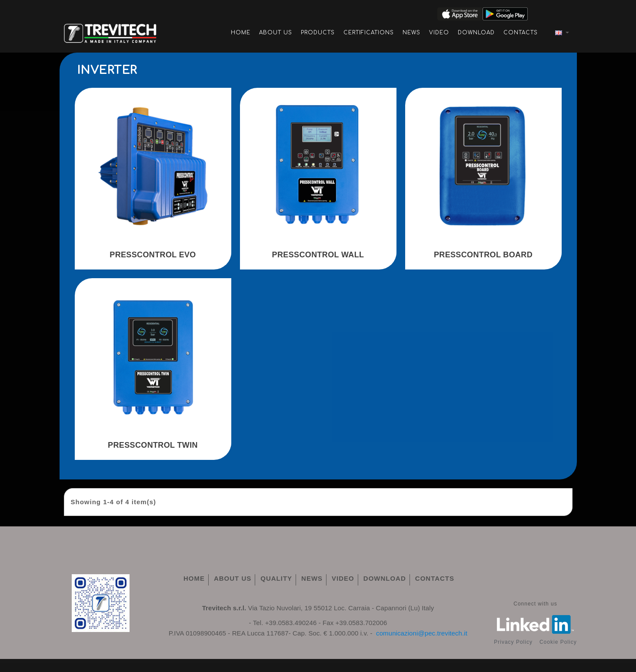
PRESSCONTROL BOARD (483, 255)
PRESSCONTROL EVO (153, 255)
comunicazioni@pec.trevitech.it (422, 633)
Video (439, 33)
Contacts (521, 33)
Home (241, 33)
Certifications (369, 33)
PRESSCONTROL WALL (318, 255)
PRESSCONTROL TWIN (153, 445)
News (411, 33)
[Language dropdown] (562, 33)
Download (476, 33)
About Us (276, 33)
